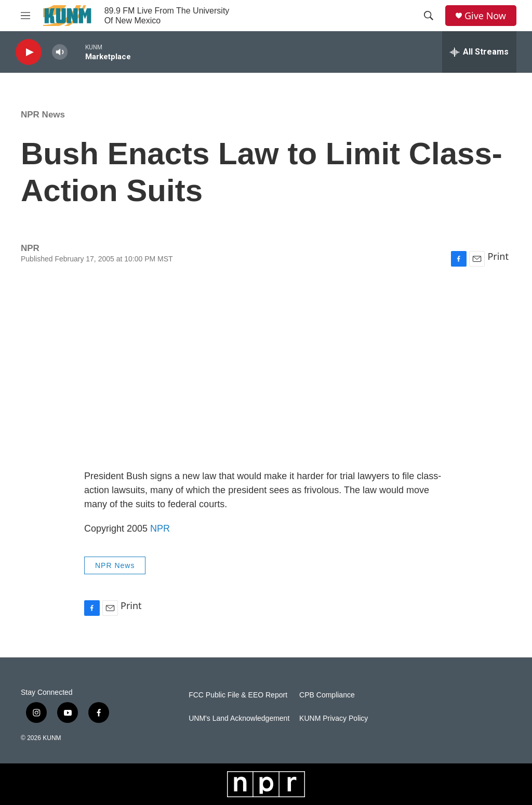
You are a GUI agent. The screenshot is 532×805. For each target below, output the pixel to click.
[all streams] (479, 52)
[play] (29, 52)
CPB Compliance (327, 695)
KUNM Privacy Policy (334, 718)
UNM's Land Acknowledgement (239, 718)
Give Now (485, 16)
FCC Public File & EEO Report (238, 695)
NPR (160, 529)
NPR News (43, 115)
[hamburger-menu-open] (25, 16)
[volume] (60, 52)
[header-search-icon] (429, 16)
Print (498, 256)
